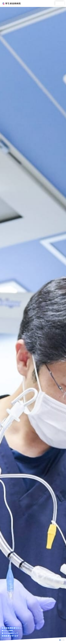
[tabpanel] (33, 324)
